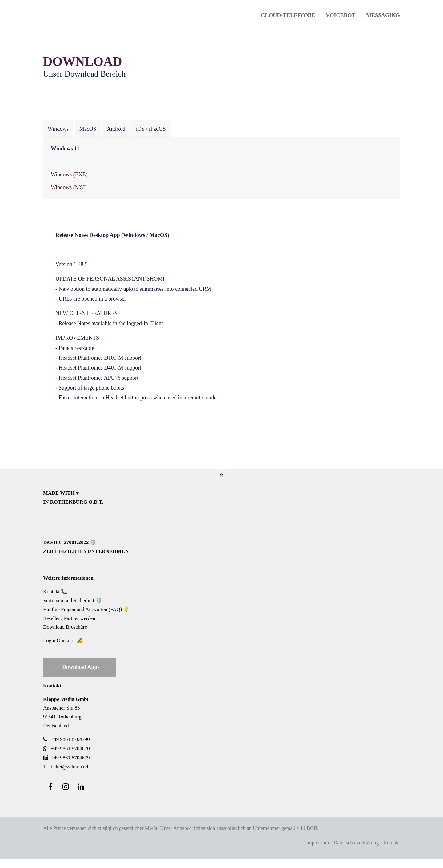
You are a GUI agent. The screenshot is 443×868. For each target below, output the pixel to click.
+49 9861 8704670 (70, 748)
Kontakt (51, 592)
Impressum (317, 843)
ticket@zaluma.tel (70, 767)
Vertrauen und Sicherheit (69, 600)
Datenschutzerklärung (356, 843)
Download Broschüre (65, 627)
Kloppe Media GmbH (67, 699)
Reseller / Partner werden (69, 618)
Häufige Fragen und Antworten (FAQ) (82, 609)
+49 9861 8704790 (70, 739)
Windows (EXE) (69, 174)
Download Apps (81, 667)
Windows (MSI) (69, 187)
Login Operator (59, 640)
